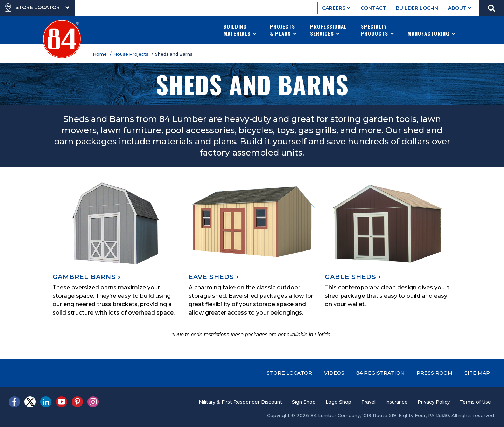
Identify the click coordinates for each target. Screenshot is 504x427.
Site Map (477, 373)
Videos (334, 373)
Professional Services (328, 30)
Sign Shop (304, 402)
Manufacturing (431, 30)
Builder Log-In (417, 8)
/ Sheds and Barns (173, 54)
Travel (368, 402)
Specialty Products (377, 30)
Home (101, 54)
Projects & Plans (283, 30)
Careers (336, 8)
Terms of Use (475, 402)
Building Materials (240, 30)
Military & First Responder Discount (240, 402)
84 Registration (380, 373)
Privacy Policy (434, 402)
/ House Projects (130, 54)
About (460, 8)
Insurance (397, 402)
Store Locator (289, 373)
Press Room (435, 373)
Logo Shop (338, 402)
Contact (373, 8)
